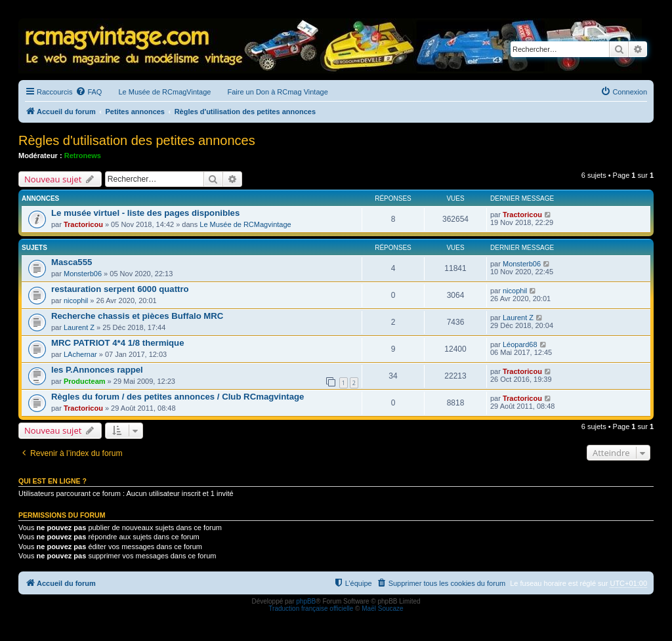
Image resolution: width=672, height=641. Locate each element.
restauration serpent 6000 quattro (120, 289)
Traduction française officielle (311, 609)
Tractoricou (83, 224)
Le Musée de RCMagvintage (245, 224)
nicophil (76, 300)
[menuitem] (89, 92)
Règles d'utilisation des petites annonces (137, 140)
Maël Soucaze (382, 609)
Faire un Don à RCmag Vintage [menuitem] (277, 92)
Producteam (85, 381)
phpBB (306, 601)
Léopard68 (520, 344)
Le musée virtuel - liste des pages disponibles (145, 213)
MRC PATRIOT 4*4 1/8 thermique (118, 343)
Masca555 (72, 262)
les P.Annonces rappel (97, 370)
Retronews (83, 155)
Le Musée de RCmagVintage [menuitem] (164, 92)
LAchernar (80, 354)
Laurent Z (79, 327)
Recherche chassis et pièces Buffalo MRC (137, 316)
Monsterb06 (83, 274)
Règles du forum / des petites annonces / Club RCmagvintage (178, 397)
